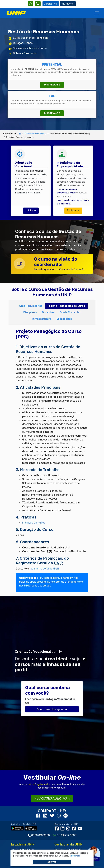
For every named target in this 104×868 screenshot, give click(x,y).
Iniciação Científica (34, 523)
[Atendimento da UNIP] (38, 4)
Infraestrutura (42, 319)
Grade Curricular (70, 312)
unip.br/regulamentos (39, 784)
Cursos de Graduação (34, 134)
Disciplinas (30, 312)
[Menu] (97, 13)
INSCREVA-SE (52, 85)
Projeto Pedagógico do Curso (66, 306)
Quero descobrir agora (52, 709)
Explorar (73, 211)
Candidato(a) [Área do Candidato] (51, 4)
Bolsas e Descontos (25, 53)
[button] (75, 856)
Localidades (64, 319)
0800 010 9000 (40, 835)
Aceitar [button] (52, 862)
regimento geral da (44, 569)
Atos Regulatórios (31, 306)
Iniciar (31, 211)
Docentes (48, 312)
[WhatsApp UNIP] (30, 4)
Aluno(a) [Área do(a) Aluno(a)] (68, 4)
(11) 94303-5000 (66, 835)
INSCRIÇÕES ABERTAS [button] (52, 798)
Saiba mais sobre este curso (30, 48)
